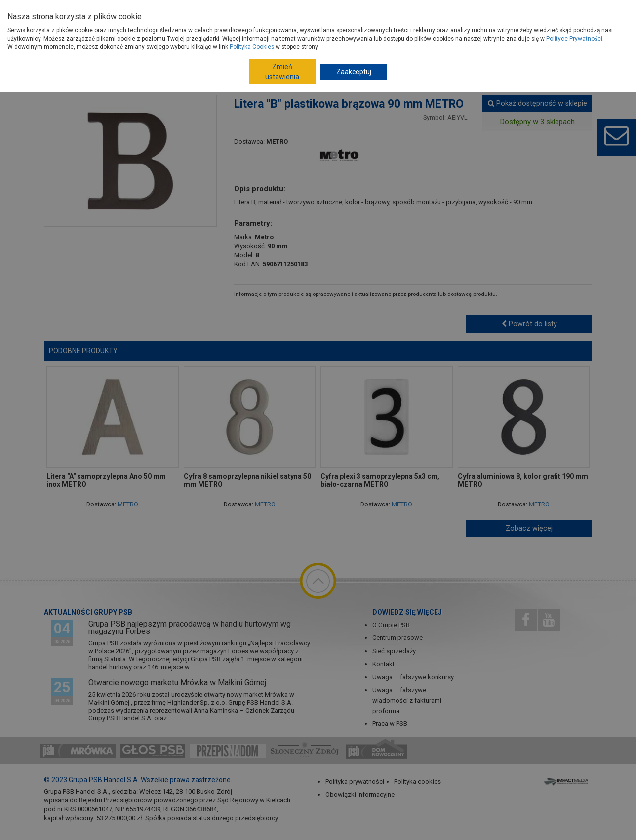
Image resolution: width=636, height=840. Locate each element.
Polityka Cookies (252, 47)
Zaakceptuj (354, 72)
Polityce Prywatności (574, 39)
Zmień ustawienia (282, 72)
